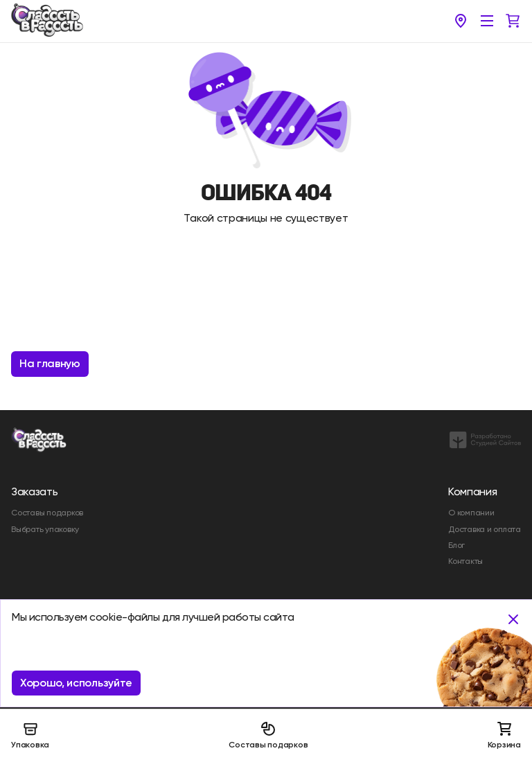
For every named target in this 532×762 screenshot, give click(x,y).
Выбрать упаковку (45, 529)
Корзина (504, 735)
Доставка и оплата (485, 529)
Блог (456, 545)
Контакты (465, 561)
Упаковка (30, 735)
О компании (471, 513)
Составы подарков (268, 735)
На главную (50, 363)
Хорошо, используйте (76, 683)
